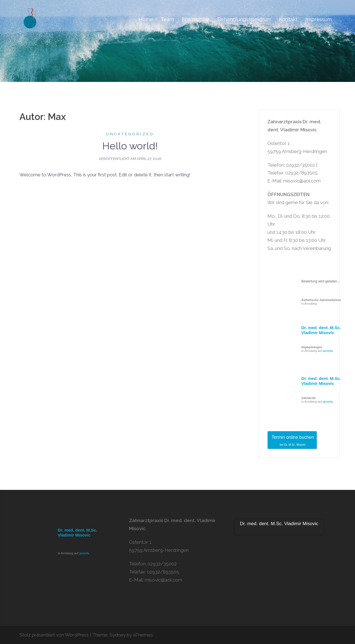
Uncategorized (130, 134)
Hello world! (130, 146)
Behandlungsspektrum (244, 19)
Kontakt (288, 19)
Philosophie (196, 19)
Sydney (118, 635)
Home (146, 19)
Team (167, 19)
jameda (328, 351)
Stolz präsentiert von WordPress (54, 635)
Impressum (319, 19)
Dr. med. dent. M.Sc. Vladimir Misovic (321, 330)
